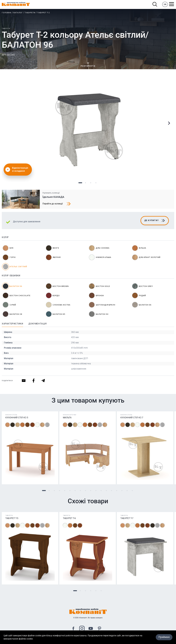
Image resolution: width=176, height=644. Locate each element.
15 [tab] (117, 490)
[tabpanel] (88, 128)
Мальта (67, 418)
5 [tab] (65, 490)
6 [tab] (70, 490)
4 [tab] (96, 183)
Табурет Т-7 (127, 518)
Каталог (18, 13)
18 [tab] (132, 490)
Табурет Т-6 (69, 518)
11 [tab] (96, 490)
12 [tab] (101, 490)
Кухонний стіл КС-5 (17, 418)
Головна (7, 13)
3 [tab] (91, 183)
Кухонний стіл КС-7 (132, 418)
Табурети (30, 13)
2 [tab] (85, 183)
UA (165, 4)
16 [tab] (122, 490)
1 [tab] (80, 183)
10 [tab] (91, 490)
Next (169, 123)
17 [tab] (127, 490)
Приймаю (164, 637)
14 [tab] (111, 490)
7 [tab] (75, 490)
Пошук (155, 4)
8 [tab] (80, 490)
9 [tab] (85, 490)
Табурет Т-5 (12, 518)
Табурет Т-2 (44, 13)
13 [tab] (106, 490)
